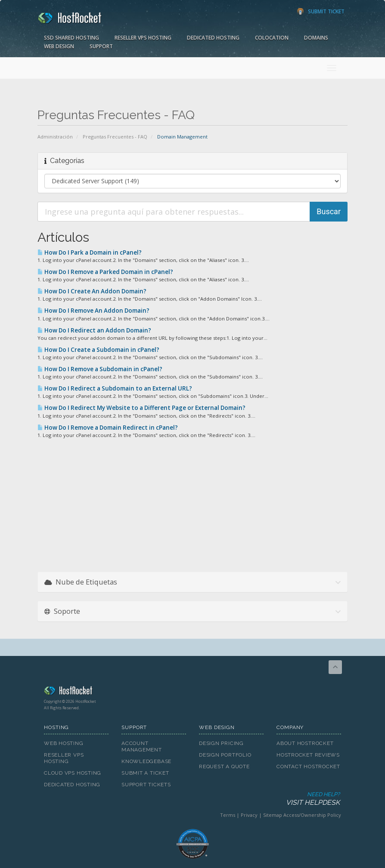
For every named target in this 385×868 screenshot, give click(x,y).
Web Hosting (64, 743)
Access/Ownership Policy (312, 815)
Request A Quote (224, 766)
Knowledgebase (146, 761)
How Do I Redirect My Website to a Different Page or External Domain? (141, 408)
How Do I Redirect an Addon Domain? (94, 330)
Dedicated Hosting (213, 38)
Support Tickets (146, 785)
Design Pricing (221, 743)
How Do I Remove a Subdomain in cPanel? (100, 369)
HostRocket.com (192, 692)
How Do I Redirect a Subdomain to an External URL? (115, 388)
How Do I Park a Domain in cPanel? (90, 252)
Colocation (272, 38)
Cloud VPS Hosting (73, 773)
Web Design (59, 46)
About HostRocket (305, 743)
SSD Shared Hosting (71, 38)
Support (101, 46)
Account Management (142, 746)
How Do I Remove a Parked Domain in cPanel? (105, 272)
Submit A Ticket (145, 773)
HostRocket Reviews (308, 755)
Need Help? (192, 799)
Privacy (249, 815)
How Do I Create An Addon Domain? (92, 291)
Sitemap (273, 815)
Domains (316, 38)
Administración (55, 137)
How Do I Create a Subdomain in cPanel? (98, 350)
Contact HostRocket (308, 766)
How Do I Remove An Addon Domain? (93, 311)
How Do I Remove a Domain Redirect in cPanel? (108, 428)
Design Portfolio (225, 755)
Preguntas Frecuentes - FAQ (115, 137)
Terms (228, 815)
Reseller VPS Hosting (143, 38)
